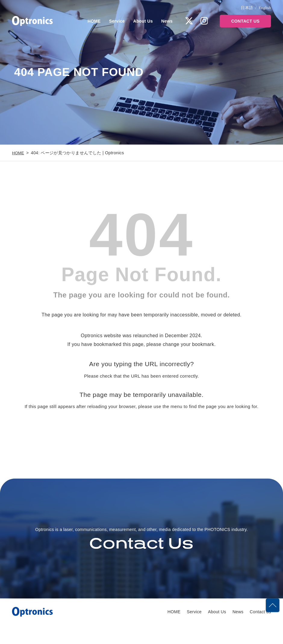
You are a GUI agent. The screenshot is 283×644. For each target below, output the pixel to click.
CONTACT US (245, 21)
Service (117, 21)
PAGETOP (272, 601)
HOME (94, 21)
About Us (143, 21)
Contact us (260, 630)
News (167, 21)
